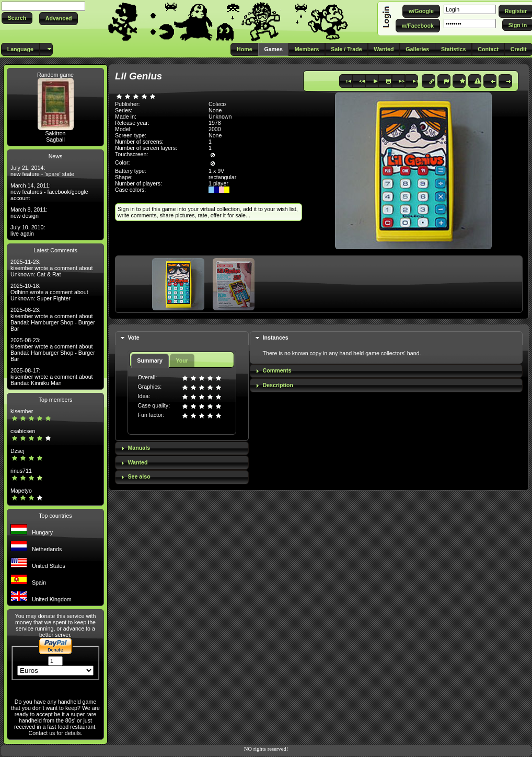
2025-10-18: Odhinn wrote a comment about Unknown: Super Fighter (49, 292)
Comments (277, 370)
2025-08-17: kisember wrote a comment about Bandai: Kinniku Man (52, 377)
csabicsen (23, 431)
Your (182, 360)
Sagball (55, 139)
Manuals (139, 448)
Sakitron (55, 133)
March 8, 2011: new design (29, 213)
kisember (22, 411)
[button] (17, 18)
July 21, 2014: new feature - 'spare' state (42, 171)
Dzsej (18, 451)
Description (278, 385)
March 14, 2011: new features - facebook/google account (49, 192)
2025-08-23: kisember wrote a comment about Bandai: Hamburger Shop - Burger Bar (53, 319)
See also (139, 476)
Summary (150, 360)
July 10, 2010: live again (28, 230)
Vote (133, 337)
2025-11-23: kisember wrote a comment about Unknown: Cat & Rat (52, 268)
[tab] (182, 338)
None (215, 110)
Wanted (137, 462)
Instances (276, 337)
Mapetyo (21, 491)
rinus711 (21, 471)
